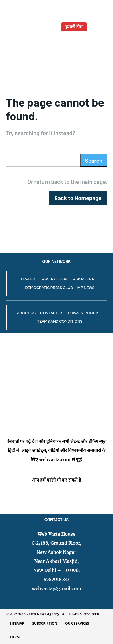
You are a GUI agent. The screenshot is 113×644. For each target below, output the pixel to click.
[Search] (94, 160)
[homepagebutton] (78, 198)
